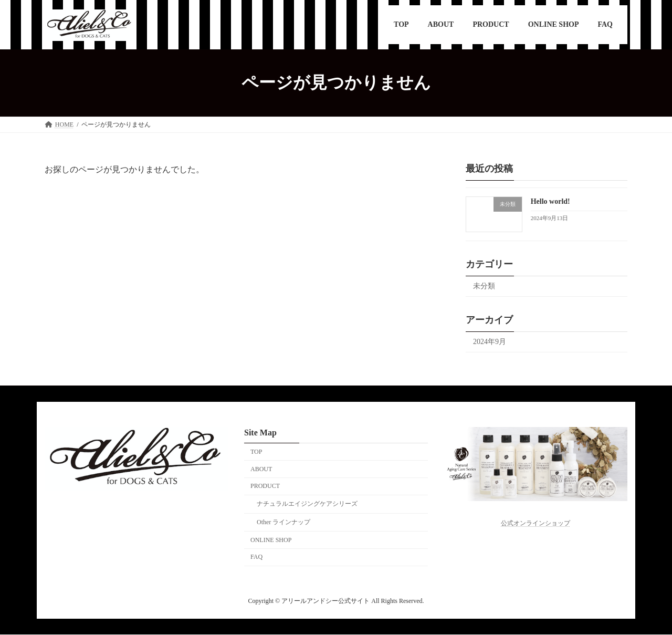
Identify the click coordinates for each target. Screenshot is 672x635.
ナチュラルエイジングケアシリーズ (307, 504)
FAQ (256, 557)
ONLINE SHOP (271, 540)
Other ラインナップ (283, 522)
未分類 (484, 286)
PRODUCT (265, 486)
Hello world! (550, 201)
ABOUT (261, 469)
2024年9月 (490, 342)
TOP (256, 452)
